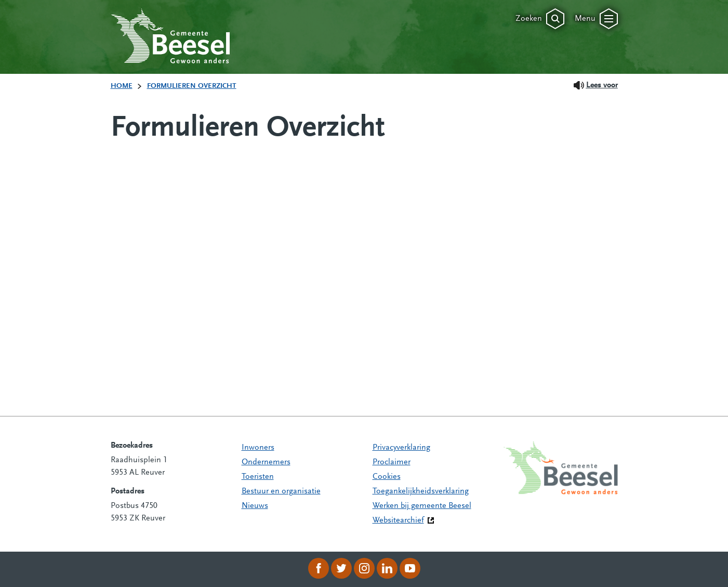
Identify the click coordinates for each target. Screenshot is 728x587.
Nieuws (255, 506)
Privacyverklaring (401, 448)
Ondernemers (266, 462)
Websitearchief (398, 520)
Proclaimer (392, 462)
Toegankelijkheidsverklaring (421, 491)
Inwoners (258, 448)
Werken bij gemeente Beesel (422, 506)
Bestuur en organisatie (281, 491)
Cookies (387, 477)
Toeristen (258, 477)
